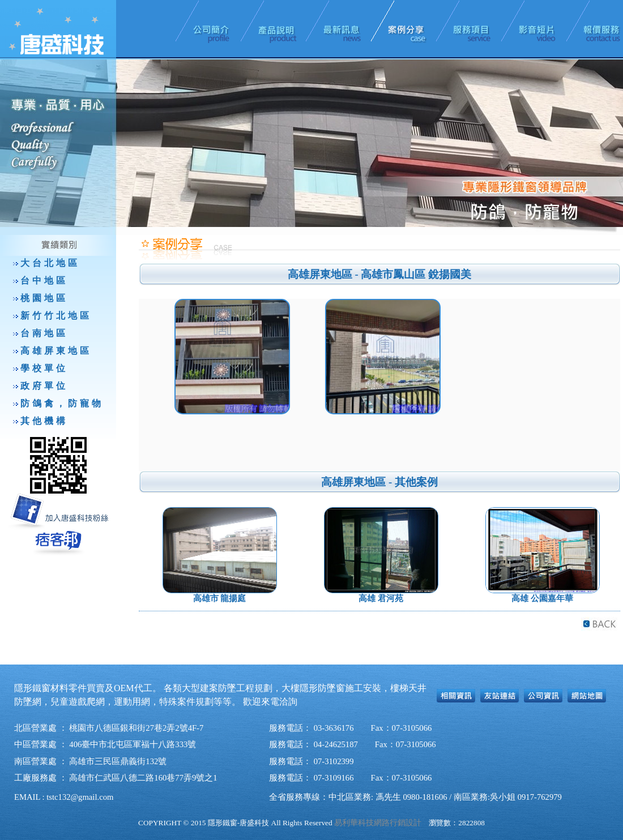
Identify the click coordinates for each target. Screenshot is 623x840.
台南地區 (44, 333)
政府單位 (44, 386)
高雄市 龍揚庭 (220, 598)
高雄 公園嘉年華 (542, 598)
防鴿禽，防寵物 (62, 403)
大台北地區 (50, 263)
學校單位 (44, 368)
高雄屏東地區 (56, 351)
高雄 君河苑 (381, 598)
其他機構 (44, 421)
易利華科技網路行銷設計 (378, 823)
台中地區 (44, 280)
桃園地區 (44, 298)
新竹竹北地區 (56, 316)
